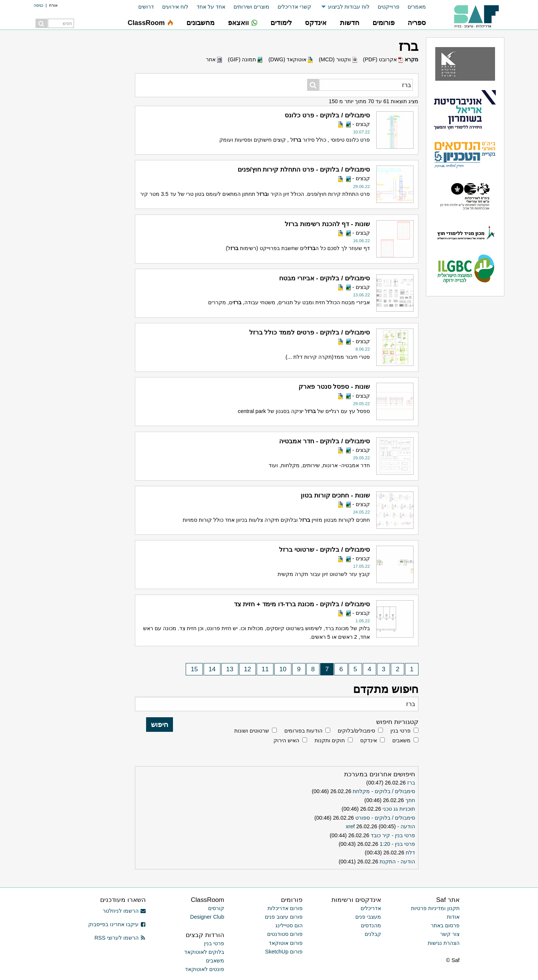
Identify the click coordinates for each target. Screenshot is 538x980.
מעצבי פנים (368, 917)
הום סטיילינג (289, 925)
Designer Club (207, 917)
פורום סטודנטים (285, 934)
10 (283, 669)
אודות (453, 917)
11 (265, 669)
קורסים (216, 908)
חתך (410, 800)
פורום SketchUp (284, 952)
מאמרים (417, 7)
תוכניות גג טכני (399, 809)
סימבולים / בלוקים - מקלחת (384, 791)
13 (230, 669)
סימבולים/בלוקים (356, 731)
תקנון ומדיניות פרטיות (435, 908)
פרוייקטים (389, 7)
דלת (410, 853)
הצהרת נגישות (444, 943)
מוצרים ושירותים (251, 7)
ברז (411, 783)
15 (194, 669)
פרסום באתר (445, 925)
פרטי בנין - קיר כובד (393, 835)
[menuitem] (413, 7)
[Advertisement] (75, 150)
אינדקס (369, 740)
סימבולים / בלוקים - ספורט (385, 818)
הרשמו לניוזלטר (124, 911)
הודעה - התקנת (397, 862)
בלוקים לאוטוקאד (204, 952)
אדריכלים (371, 908)
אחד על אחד (211, 7)
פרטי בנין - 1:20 (397, 844)
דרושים (146, 7)
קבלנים (373, 934)
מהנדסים (371, 925)
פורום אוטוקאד (286, 943)
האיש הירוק (286, 740)
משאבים (401, 740)
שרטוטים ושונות (252, 731)
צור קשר (450, 934)
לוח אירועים (175, 7)
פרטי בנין (401, 731)
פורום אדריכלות (285, 908)
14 (212, 669)
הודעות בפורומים (303, 731)
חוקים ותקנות (330, 740)
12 (248, 669)
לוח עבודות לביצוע (349, 7)
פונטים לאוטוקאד (205, 969)
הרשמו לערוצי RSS (120, 938)
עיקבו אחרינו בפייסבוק (117, 924)
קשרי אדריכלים (294, 7)
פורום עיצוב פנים (284, 917)
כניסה (38, 5)
